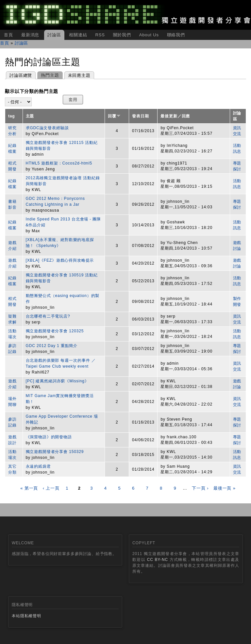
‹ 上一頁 (51, 488)
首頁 (8, 35)
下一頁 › (200, 488)
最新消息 (30, 35)
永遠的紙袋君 (38, 466)
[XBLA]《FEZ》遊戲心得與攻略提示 (60, 260)
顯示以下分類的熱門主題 (32, 91)
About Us (149, 35)
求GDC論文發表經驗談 (47, 128)
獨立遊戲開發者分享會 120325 (55, 331)
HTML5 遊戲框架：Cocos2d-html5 (59, 163)
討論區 (54, 35)
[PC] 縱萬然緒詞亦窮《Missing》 (57, 381)
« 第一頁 (29, 488)
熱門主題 (48, 75)
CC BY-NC (158, 560)
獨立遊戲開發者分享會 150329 (55, 452)
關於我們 (122, 35)
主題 (30, 116)
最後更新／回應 (175, 116)
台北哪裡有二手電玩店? (48, 316)
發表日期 (140, 116)
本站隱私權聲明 (26, 616)
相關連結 (78, 35)
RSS (100, 35)
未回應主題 (79, 75)
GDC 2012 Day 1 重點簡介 (52, 346)
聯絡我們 (176, 35)
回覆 (114, 116)
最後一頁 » (225, 488)
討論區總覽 (21, 75)
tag (12, 116)
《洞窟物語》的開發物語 (49, 437)
